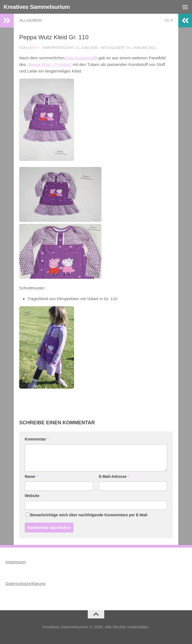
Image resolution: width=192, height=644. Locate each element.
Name (31, 476)
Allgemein (30, 20)
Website (32, 496)
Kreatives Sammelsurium (37, 7)
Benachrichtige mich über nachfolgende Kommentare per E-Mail (87, 515)
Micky (34, 48)
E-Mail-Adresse (114, 476)
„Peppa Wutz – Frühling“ (49, 64)
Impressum (16, 562)
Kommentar (37, 439)
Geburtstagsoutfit (81, 58)
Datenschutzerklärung (26, 583)
